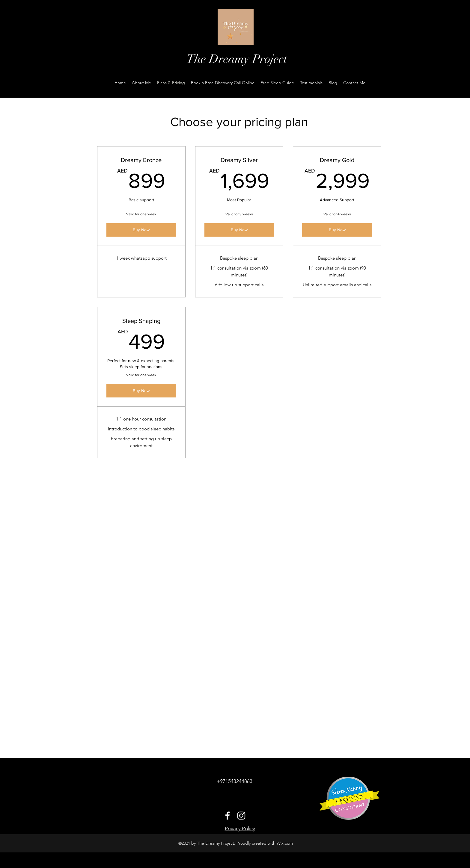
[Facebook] (228, 816)
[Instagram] (241, 816)
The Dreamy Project (237, 59)
